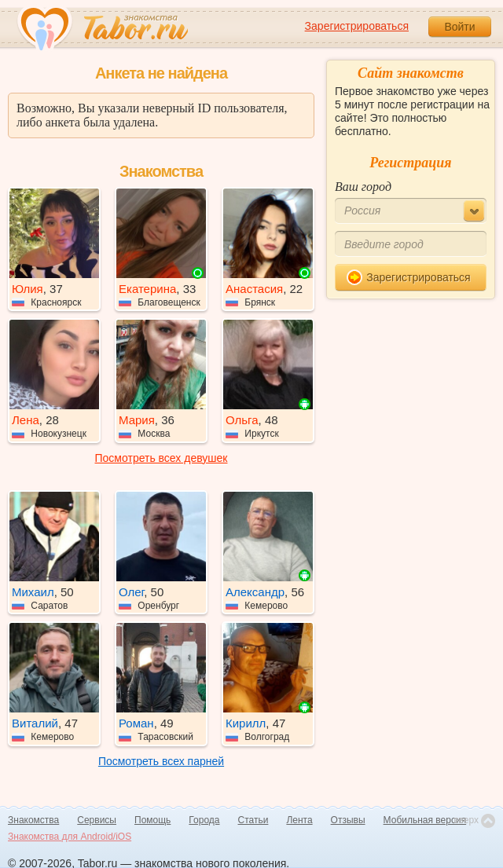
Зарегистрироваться (357, 26)
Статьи (253, 820)
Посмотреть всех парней (161, 761)
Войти (459, 27)
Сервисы (97, 820)
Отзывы (348, 820)
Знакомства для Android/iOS (70, 837)
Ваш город (363, 187)
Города (204, 820)
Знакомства (33, 820)
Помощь (152, 820)
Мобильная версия (425, 820)
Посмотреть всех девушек (162, 458)
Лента (299, 820)
